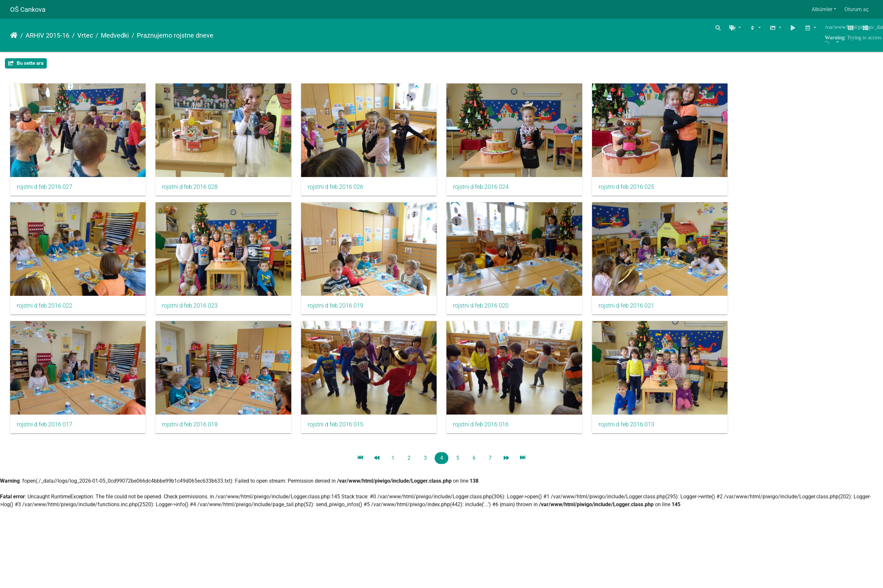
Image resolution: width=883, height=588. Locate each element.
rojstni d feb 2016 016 (491, 431)
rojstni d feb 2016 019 (342, 310)
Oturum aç (856, 9)
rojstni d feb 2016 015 (342, 431)
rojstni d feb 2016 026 (342, 189)
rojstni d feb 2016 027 (45, 189)
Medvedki (115, 35)
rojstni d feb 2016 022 (45, 310)
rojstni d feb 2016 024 (491, 189)
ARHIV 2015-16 (47, 35)
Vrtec (85, 35)
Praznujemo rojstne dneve (175, 35)
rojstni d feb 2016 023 (193, 310)
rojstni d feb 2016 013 (640, 431)
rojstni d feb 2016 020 (491, 310)
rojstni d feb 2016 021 (640, 310)
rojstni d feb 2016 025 (640, 189)
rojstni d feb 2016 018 (193, 431)
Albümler (822, 9)
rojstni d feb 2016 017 (45, 431)
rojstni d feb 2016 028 (193, 189)
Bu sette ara (26, 63)
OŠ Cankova (28, 9)
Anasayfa (14, 35)
